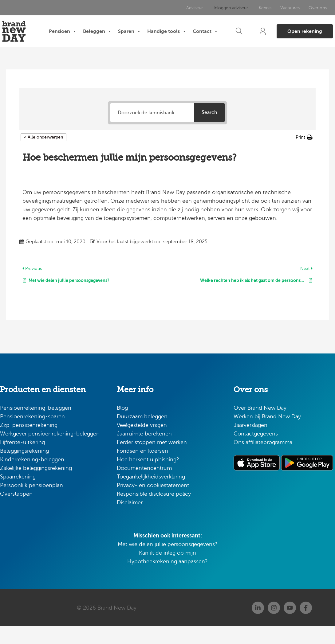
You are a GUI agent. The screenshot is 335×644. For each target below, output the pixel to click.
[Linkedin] (258, 626)
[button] (235, 40)
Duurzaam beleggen (142, 434)
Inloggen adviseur (231, 8)
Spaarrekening (18, 494)
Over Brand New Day (260, 426)
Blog (122, 426)
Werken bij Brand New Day (267, 434)
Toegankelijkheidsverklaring (151, 494)
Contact (134, 51)
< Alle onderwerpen (43, 155)
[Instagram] (274, 626)
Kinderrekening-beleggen (32, 477)
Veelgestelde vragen (142, 443)
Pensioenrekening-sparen (32, 434)
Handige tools (183, 29)
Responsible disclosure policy (154, 512)
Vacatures (288, 8)
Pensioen (79, 29)
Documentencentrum (144, 486)
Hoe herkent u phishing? (148, 477)
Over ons (315, 8)
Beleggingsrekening (24, 469)
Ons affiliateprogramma (263, 460)
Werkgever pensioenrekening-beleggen (50, 451)
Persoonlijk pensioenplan (32, 503)
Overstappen (16, 512)
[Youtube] (290, 626)
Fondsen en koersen (142, 469)
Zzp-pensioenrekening (29, 443)
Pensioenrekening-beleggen (36, 426)
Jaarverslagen (250, 443)
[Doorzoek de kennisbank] (152, 130)
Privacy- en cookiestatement (153, 503)
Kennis (264, 8)
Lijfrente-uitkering (22, 460)
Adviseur (197, 8)
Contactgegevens (256, 451)
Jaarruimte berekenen (144, 451)
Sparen (145, 29)
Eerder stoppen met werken (152, 460)
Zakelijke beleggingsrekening (36, 486)
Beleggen (113, 29)
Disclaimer (130, 520)
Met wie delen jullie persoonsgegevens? (168, 562)
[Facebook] (306, 626)
